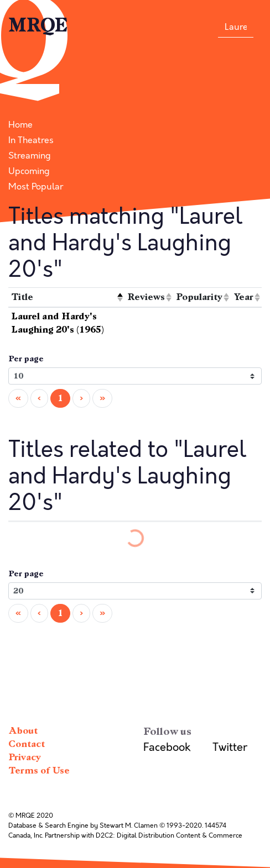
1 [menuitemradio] (60, 398)
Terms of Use (39, 770)
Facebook (167, 747)
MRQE (38, 25)
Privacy (25, 757)
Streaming (30, 156)
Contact (27, 744)
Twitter (230, 747)
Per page (26, 359)
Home (20, 125)
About (23, 731)
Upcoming (29, 171)
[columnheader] (66, 298)
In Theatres (31, 140)
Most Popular (36, 187)
